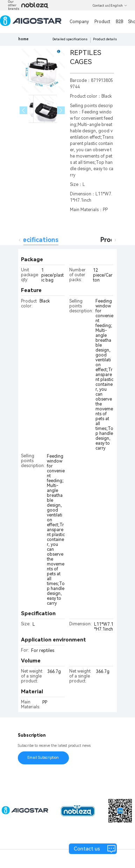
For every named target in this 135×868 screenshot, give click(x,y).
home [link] (23, 39)
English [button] (119, 6)
